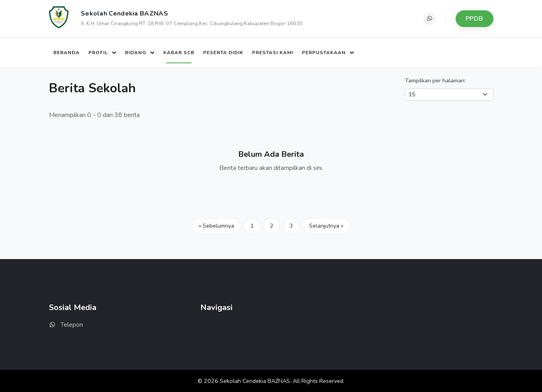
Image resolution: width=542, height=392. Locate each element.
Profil (99, 53)
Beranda (67, 53)
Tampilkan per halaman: (435, 80)
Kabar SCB (179, 53)
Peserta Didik (223, 53)
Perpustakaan (325, 53)
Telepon (66, 325)
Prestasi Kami (273, 53)
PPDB (474, 19)
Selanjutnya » (326, 226)
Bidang (136, 53)
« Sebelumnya (216, 226)
